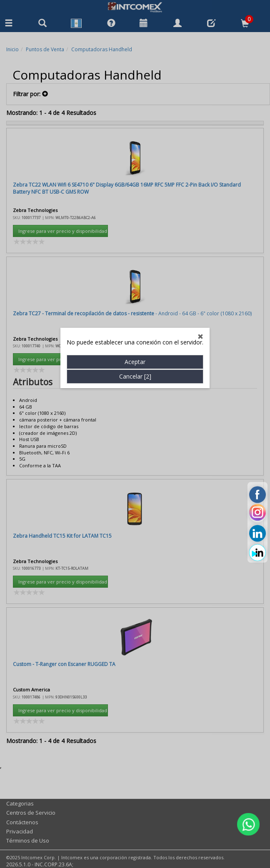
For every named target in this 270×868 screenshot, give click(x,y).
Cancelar (135, 286)
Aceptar (135, 271)
